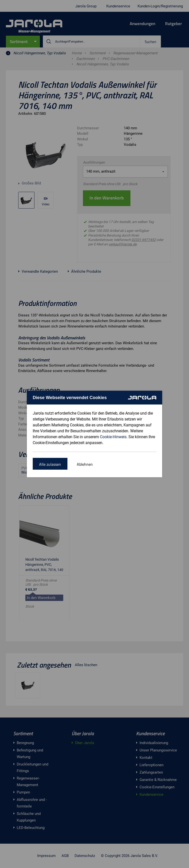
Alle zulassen (50, 464)
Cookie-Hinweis (113, 437)
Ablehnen (85, 464)
